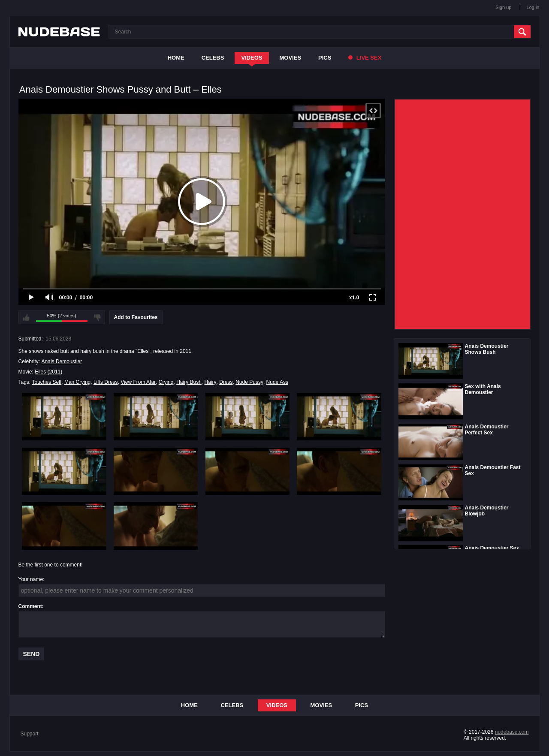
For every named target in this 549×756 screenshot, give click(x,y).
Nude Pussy (249, 382)
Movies (291, 58)
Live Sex (365, 58)
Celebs (213, 58)
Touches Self (47, 382)
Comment (30, 606)
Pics (325, 58)
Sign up (503, 7)
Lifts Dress (106, 382)
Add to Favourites (136, 317)
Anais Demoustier (62, 361)
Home (176, 58)
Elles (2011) (48, 372)
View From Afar (138, 382)
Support (30, 734)
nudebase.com (512, 732)
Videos (252, 58)
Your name (31, 579)
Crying (166, 382)
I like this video (26, 317)
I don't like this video (97, 317)
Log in (533, 7)
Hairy (211, 382)
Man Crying (77, 382)
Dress (226, 382)
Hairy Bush (189, 382)
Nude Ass (277, 382)
